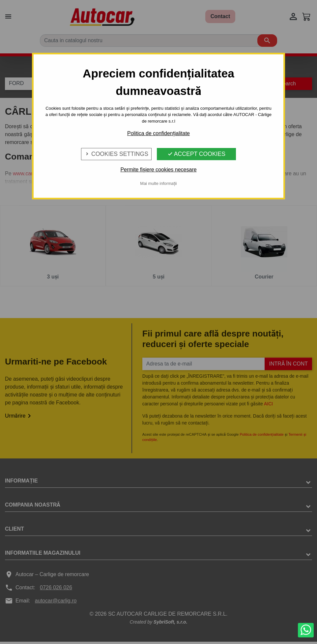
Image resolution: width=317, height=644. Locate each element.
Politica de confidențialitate (158, 133)
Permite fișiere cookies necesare (158, 170)
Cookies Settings (116, 154)
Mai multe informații (158, 183)
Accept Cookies (196, 154)
